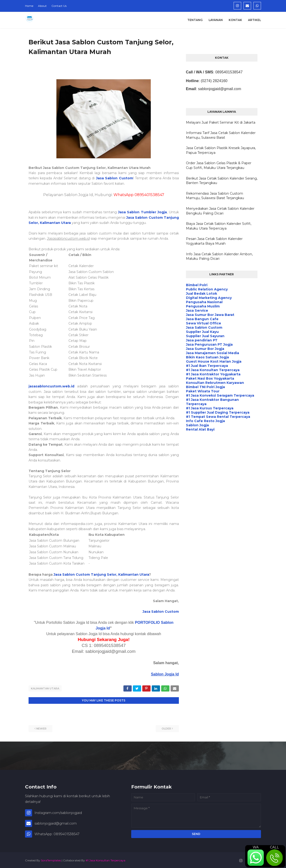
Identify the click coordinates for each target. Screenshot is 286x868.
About (42, 6)
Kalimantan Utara (45, 688)
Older (166, 728)
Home (29, 6)
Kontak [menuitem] (235, 20)
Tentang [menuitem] (195, 20)
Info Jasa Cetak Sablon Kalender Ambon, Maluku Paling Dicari (219, 256)
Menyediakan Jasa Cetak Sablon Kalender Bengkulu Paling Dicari (220, 211)
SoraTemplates (51, 859)
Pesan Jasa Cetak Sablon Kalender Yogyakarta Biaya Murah (214, 241)
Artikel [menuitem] (254, 20)
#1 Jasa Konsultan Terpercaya (105, 859)
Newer (41, 728)
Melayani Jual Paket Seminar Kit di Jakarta (221, 122)
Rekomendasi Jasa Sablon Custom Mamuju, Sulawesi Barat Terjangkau (215, 196)
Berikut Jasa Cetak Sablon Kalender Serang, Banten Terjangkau (222, 181)
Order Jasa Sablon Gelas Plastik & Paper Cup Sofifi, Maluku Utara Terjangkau (219, 165)
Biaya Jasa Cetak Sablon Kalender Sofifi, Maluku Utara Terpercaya (219, 226)
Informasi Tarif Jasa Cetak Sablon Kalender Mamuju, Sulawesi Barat (221, 135)
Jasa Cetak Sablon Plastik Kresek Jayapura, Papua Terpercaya (221, 150)
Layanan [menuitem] (216, 20)
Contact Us (59, 6)
